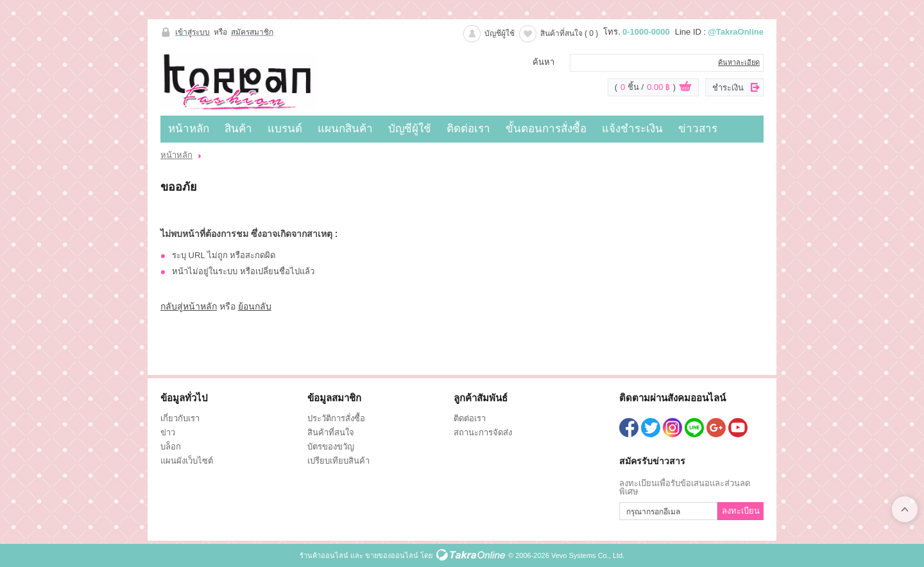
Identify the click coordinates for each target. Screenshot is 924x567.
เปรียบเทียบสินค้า (338, 461)
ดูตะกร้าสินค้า (685, 88)
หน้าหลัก (189, 129)
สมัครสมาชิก (252, 32)
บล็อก (171, 447)
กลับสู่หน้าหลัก (189, 306)
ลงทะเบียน (741, 511)
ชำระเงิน (728, 88)
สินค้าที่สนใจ (569, 33)
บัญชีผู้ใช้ (500, 33)
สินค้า (238, 129)
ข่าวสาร (698, 129)
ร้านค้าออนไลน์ (324, 555)
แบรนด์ (285, 129)
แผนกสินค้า (345, 129)
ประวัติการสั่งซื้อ (336, 418)
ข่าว (168, 432)
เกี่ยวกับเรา (180, 418)
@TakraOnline (736, 32)
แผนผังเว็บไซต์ (187, 461)
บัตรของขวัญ (331, 447)
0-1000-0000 (646, 32)
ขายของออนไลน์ (392, 555)
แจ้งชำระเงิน (632, 129)
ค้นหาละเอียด (739, 62)
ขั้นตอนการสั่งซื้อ (546, 129)
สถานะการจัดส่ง (483, 432)
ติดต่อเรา (468, 129)
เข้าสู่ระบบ (193, 32)
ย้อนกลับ (255, 306)
